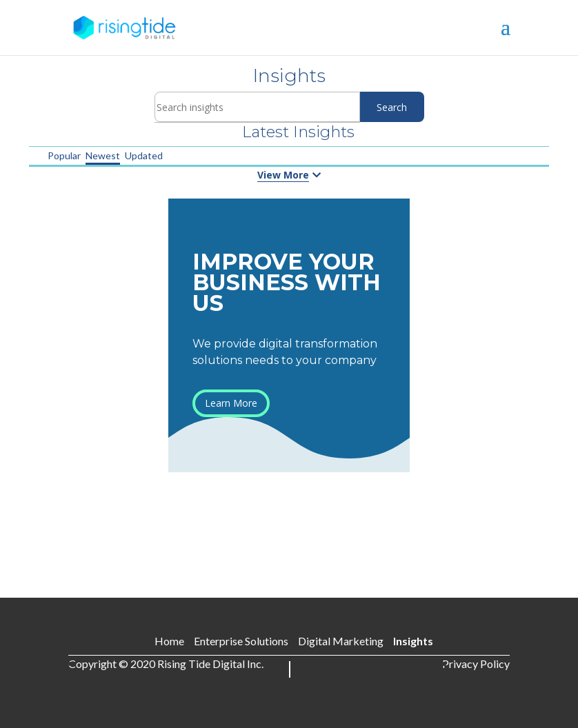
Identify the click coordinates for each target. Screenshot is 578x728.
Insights (413, 641)
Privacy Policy (476, 664)
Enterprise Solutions (241, 641)
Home (169, 641)
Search (392, 107)
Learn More (231, 403)
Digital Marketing (341, 641)
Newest (103, 155)
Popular (64, 155)
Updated (144, 155)
